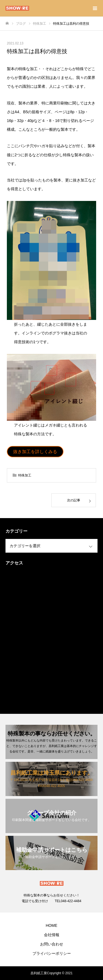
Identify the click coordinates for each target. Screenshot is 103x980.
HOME (52, 925)
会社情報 (52, 935)
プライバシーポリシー (52, 953)
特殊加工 (25, 475)
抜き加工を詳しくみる (35, 452)
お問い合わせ (52, 944)
